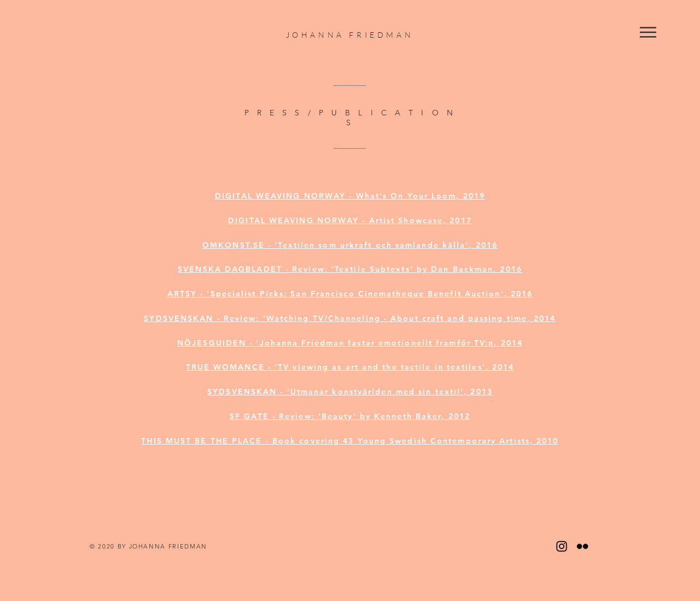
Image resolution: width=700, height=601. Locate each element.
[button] (648, 32)
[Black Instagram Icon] (562, 546)
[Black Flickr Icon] (582, 546)
